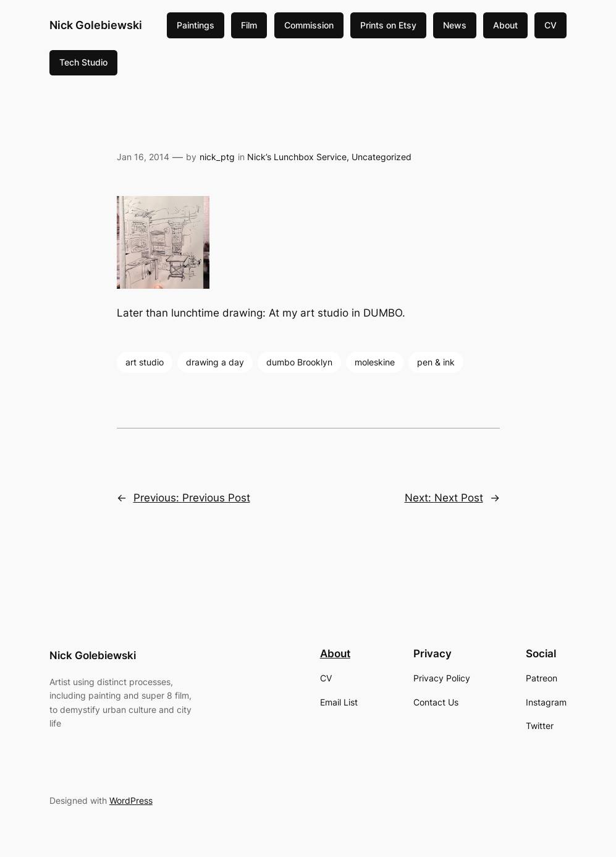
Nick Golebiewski (96, 25)
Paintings (196, 25)
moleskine (375, 362)
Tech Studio (83, 62)
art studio (145, 362)
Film (249, 25)
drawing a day (215, 362)
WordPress (131, 800)
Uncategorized (382, 157)
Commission (309, 25)
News (455, 25)
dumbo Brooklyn (299, 362)
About (505, 25)
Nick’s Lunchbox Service (297, 157)
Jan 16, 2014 (143, 157)
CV (551, 25)
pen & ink (436, 362)
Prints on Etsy (388, 25)
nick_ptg (217, 157)
